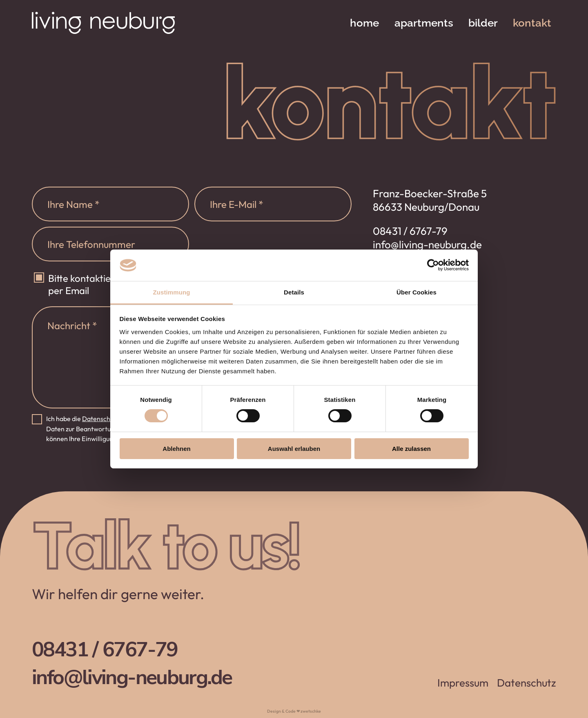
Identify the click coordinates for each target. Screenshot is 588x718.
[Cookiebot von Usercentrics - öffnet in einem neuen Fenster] (433, 265)
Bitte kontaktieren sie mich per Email (105, 284)
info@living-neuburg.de (427, 244)
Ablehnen (176, 449)
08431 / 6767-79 (410, 231)
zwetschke (311, 711)
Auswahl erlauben (294, 449)
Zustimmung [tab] (172, 292)
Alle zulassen (411, 449)
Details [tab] (294, 292)
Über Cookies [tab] (416, 292)
